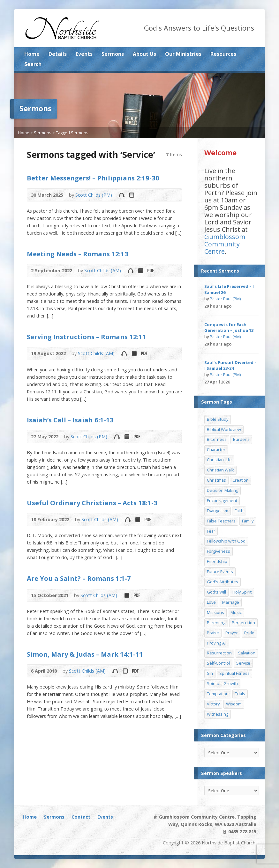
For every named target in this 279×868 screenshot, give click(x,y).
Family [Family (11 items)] (248, 521)
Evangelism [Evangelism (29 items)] (218, 511)
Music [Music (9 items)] (236, 612)
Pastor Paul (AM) (225, 337)
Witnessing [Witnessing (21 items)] (218, 714)
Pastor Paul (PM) (225, 299)
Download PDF (150, 270)
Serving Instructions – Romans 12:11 (87, 337)
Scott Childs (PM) (94, 195)
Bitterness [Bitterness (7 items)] (217, 439)
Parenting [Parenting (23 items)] (216, 623)
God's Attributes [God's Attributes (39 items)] (222, 582)
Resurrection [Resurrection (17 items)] (219, 653)
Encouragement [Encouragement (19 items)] (222, 500)
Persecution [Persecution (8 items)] (243, 623)
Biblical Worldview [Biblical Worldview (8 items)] (224, 429)
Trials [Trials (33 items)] (240, 694)
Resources (223, 54)
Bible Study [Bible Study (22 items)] (218, 419)
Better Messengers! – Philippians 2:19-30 (93, 178)
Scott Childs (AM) (103, 270)
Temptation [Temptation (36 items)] (218, 694)
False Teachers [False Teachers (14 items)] (221, 521)
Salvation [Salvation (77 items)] (247, 653)
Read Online (131, 195)
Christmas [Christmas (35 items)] (216, 480)
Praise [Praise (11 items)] (213, 633)
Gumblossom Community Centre (225, 244)
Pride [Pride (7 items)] (249, 633)
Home (32, 54)
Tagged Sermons (72, 133)
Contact (81, 817)
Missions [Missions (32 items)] (215, 612)
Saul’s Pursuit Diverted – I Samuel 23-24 (230, 365)
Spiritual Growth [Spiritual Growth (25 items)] (222, 683)
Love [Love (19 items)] (211, 602)
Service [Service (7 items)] (243, 663)
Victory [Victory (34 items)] (213, 704)
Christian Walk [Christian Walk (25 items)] (220, 470)
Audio (121, 195)
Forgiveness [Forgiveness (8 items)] (219, 551)
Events (84, 54)
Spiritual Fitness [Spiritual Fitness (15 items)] (234, 673)
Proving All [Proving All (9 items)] (217, 643)
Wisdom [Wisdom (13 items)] (234, 704)
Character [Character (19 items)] (216, 449)
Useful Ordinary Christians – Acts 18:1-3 (92, 503)
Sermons (113, 54)
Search (33, 64)
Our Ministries (183, 54)
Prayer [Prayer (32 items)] (232, 633)
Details (58, 54)
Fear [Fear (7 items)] (211, 531)
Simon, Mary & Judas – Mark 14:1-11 (85, 654)
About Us (144, 54)
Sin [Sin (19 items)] (210, 673)
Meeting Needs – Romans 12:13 (78, 254)
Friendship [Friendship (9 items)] (217, 561)
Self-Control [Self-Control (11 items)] (218, 663)
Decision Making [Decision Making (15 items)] (222, 490)
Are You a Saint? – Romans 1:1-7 (79, 578)
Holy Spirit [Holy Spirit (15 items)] (242, 592)
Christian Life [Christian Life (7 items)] (219, 460)
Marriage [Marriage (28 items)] (231, 602)
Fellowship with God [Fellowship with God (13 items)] (226, 541)
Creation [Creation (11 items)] (241, 480)
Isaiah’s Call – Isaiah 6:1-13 (70, 420)
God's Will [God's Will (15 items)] (216, 592)
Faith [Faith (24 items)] (239, 511)
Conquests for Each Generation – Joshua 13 (229, 327)
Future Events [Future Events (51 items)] (220, 572)
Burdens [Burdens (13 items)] (241, 439)
